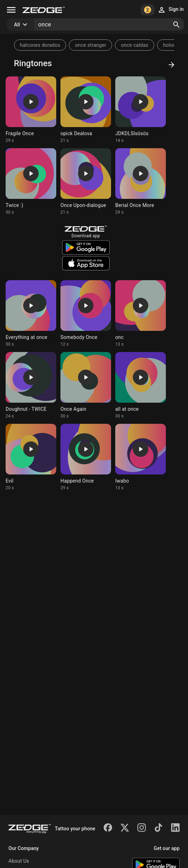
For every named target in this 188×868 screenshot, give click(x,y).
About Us (19, 861)
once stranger (90, 45)
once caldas (135, 45)
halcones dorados (40, 45)
